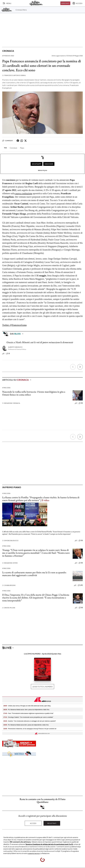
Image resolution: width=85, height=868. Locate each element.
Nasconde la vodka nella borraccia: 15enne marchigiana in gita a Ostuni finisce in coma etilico (34, 393)
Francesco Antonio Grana (14, 75)
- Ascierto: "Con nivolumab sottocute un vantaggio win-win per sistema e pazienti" (30, 721)
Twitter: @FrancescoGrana (14, 325)
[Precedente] (73, 367)
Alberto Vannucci (15, 347)
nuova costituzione (24, 193)
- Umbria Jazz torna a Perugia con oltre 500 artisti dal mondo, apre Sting (27, 706)
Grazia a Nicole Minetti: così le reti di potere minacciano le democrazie (40, 342)
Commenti (8, 141)
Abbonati (65, 3)
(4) (81, 608)
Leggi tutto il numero (42, 687)
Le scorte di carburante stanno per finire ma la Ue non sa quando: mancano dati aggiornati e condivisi (34, 574)
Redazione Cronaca (11, 403)
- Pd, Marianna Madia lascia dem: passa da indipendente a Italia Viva (26, 725)
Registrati (52, 823)
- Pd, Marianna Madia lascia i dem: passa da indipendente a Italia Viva (26, 710)
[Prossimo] (80, 367)
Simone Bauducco (10, 541)
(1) (8, 354)
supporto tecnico (34, 853)
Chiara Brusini (9, 585)
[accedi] (77, 3)
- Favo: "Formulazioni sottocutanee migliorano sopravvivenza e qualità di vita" (28, 713)
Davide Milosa (9, 608)
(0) (81, 403)
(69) (80, 585)
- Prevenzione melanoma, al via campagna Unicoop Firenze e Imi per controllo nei (30, 729)
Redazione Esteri (10, 563)
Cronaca (8, 51)
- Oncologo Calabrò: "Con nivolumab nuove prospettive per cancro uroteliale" (28, 717)
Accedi (33, 823)
